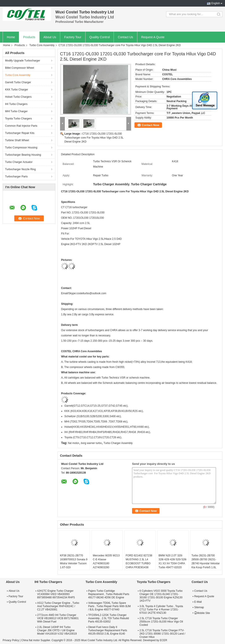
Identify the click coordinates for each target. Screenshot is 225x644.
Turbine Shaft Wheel (17, 140)
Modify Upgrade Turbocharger (23, 61)
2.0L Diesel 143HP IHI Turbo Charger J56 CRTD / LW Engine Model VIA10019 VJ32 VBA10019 (57, 630)
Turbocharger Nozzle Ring (20, 169)
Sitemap (199, 607)
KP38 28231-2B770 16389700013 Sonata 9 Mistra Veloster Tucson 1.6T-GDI (74, 561)
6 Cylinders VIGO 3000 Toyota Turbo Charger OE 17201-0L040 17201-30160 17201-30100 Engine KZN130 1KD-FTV (161, 596)
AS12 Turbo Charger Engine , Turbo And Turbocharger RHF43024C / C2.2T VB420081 (58, 606)
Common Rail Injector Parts (21, 126)
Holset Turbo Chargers (18, 97)
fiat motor (74, 443)
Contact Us (125, 37)
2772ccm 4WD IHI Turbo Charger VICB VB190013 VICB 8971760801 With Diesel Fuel (58, 618)
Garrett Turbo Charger (18, 82)
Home (11, 37)
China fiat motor (30, 640)
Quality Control (100, 37)
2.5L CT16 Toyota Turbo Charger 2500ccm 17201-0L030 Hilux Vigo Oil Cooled (161, 622)
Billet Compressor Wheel (20, 68)
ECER (163, 640)
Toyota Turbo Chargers (18, 119)
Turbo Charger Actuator (19, 162)
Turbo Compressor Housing (21, 148)
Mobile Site (202, 613)
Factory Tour (73, 37)
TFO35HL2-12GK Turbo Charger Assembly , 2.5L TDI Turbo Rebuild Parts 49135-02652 (108, 618)
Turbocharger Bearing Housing (23, 155)
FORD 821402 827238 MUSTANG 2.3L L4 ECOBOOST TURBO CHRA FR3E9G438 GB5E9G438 (139, 563)
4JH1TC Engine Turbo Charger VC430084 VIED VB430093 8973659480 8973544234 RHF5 (56, 594)
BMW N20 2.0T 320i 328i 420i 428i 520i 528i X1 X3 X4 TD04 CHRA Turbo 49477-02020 (173, 561)
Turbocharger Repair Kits (20, 133)
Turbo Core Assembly (42, 45)
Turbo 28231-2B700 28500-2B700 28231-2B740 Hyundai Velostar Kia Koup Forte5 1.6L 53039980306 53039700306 (206, 565)
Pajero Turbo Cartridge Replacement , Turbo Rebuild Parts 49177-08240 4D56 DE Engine (109, 594)
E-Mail (198, 602)
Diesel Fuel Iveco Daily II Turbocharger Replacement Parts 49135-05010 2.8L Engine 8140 (108, 630)
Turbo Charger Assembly (118, 443)
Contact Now (150, 125)
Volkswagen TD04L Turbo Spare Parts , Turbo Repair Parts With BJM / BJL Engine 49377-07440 (109, 606)
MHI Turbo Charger (16, 111)
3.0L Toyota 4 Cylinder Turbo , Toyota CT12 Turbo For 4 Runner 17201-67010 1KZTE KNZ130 (161, 610)
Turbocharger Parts (16, 177)
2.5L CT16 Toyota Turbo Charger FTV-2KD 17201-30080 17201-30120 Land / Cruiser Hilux (162, 634)
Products (29, 37)
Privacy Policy (11, 640)
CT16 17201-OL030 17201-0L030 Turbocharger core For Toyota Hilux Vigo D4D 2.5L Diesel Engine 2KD (94, 138)
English (216, 3)
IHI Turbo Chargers (16, 104)
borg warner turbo (91, 443)
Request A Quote (153, 37)
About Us (50, 37)
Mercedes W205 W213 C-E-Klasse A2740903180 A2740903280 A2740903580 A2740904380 (106, 565)
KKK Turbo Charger (17, 90)
